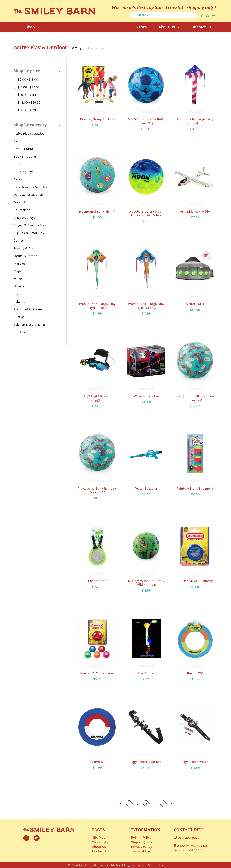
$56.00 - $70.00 (29, 110)
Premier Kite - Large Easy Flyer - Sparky (146, 306)
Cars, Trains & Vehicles (30, 187)
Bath (17, 141)
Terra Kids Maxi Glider (195, 212)
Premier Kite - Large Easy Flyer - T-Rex (97, 306)
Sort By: (76, 48)
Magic (18, 271)
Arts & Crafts (23, 149)
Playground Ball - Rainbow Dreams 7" (195, 398)
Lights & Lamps (25, 256)
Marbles (20, 264)
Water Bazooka (146, 489)
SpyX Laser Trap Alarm (146, 396)
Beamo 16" (97, 762)
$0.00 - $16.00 (28, 80)
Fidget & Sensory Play (30, 225)
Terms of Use (141, 851)
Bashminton (97, 581)
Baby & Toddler (25, 157)
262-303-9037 (187, 838)
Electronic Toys (24, 218)
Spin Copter (146, 673)
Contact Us (201, 27)
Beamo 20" (195, 673)
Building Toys (24, 172)
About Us (169, 27)
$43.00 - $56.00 (29, 103)
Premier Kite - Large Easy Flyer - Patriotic (195, 121)
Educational (22, 210)
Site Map (99, 837)
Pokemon (20, 302)
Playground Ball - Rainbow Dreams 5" (97, 490)
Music (18, 279)
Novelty (19, 286)
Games (19, 241)
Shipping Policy (143, 842)
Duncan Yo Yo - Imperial (97, 673)
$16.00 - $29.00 (29, 87)
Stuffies (19, 332)
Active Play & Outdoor (30, 134)
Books (18, 164)
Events (141, 27)
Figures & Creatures (29, 233)
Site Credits (155, 865)
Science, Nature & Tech (31, 325)
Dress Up (20, 202)
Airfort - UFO (195, 304)
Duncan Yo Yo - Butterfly (195, 581)
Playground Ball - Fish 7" (97, 212)
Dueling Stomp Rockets (97, 119)
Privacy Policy (142, 847)
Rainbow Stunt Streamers (195, 489)
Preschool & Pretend (29, 309)
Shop (32, 27)
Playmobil (21, 294)
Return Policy (141, 837)
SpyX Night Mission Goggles (97, 398)
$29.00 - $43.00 (29, 95)
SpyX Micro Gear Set (146, 762)
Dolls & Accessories (28, 195)
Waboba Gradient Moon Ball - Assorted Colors (146, 214)
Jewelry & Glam (25, 248)
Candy (18, 179)
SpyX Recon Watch (195, 762)
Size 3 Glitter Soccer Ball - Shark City (146, 121)
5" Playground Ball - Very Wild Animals (146, 583)
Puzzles (19, 317)
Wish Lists (100, 842)
